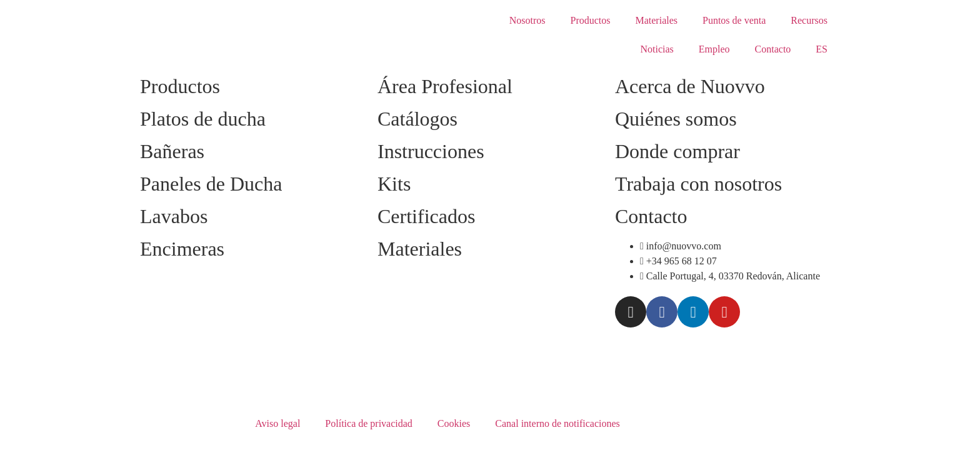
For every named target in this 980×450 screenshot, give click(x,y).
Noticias (657, 49)
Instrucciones (431, 151)
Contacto (773, 49)
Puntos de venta (734, 20)
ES (822, 49)
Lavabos (174, 216)
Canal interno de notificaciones (557, 423)
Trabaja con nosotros (698, 184)
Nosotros (527, 20)
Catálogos (417, 119)
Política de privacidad (369, 423)
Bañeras (172, 151)
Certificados (426, 216)
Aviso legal (277, 423)
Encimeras (182, 249)
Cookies (454, 423)
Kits (394, 184)
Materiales (656, 20)
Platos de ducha (203, 119)
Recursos (809, 20)
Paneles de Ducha (211, 184)
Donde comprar (677, 151)
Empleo (714, 49)
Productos (590, 20)
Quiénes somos (676, 119)
